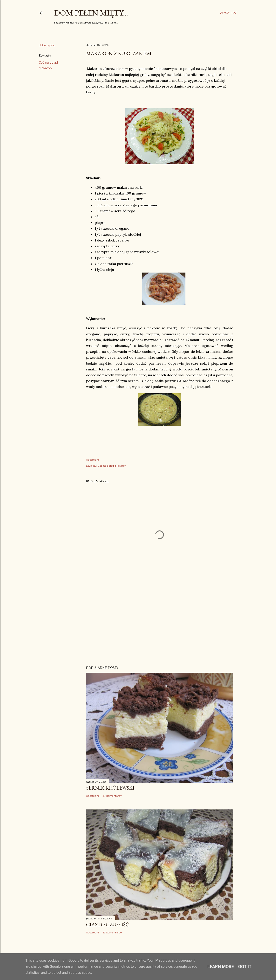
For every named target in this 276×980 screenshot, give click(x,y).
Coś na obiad (48, 63)
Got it (245, 967)
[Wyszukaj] (229, 13)
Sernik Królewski (110, 788)
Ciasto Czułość (108, 924)
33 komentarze (112, 932)
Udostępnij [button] (47, 45)
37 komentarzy (112, 796)
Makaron (45, 68)
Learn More (221, 967)
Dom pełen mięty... (91, 13)
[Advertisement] (160, 625)
